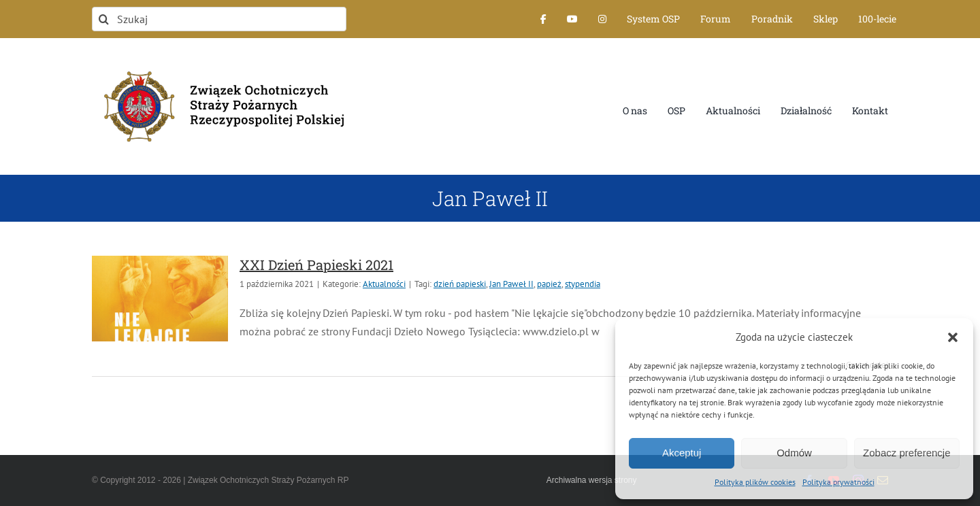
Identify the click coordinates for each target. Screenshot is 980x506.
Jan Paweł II (511, 284)
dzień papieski (460, 284)
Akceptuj (682, 453)
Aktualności (384, 284)
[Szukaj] (219, 19)
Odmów (794, 453)
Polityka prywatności (838, 482)
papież (549, 284)
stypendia (583, 284)
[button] (953, 337)
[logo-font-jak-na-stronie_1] (219, 64)
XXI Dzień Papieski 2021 (316, 265)
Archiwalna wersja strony (592, 480)
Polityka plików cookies (755, 482)
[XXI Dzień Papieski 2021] (160, 299)
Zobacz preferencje (906, 453)
